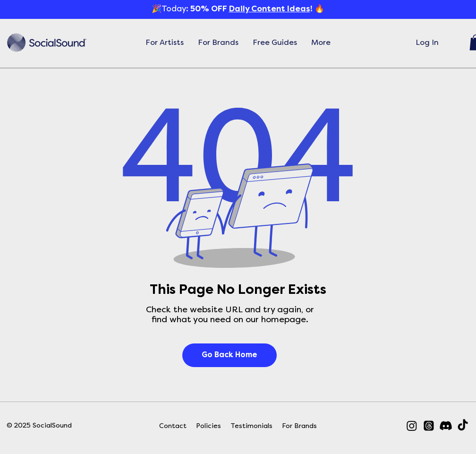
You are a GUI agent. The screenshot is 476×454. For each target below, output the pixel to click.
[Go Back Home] (229, 355)
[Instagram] (412, 426)
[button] (165, 43)
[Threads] (429, 426)
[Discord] (446, 426)
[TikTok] (463, 426)
